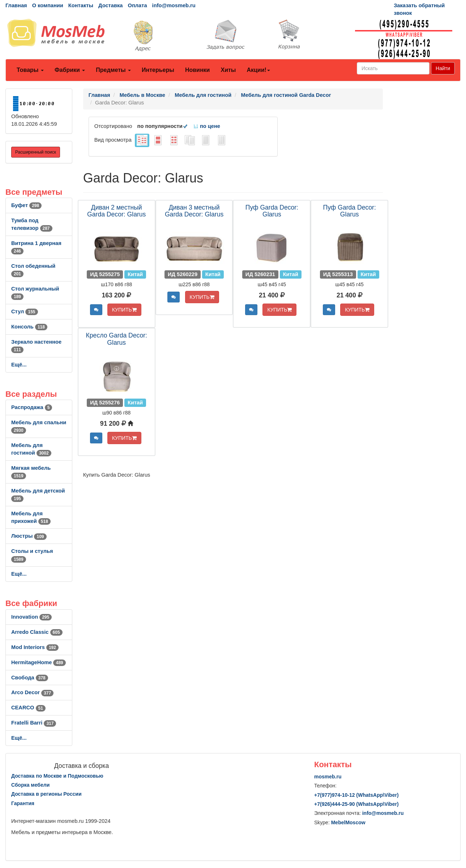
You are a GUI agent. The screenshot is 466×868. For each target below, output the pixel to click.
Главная (16, 5)
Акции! (258, 70)
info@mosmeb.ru (174, 5)
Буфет (26, 205)
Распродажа (32, 407)
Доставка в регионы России (46, 794)
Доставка (110, 5)
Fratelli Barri (34, 723)
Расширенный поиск (36, 152)
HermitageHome (39, 662)
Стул (25, 311)
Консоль (29, 327)
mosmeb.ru (328, 777)
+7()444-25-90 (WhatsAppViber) (356, 804)
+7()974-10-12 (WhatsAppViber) (356, 795)
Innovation (31, 617)
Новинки (198, 70)
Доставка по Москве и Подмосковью (57, 776)
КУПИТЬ (124, 310)
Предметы (113, 70)
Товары (30, 70)
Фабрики (70, 70)
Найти (443, 68)
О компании (48, 5)
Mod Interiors (35, 647)
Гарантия (23, 803)
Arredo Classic (37, 632)
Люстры (29, 536)
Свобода (30, 678)
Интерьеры (158, 70)
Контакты (81, 5)
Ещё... (19, 365)
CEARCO (28, 708)
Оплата (137, 5)
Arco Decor (32, 692)
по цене (207, 126)
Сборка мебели (30, 785)
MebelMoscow (348, 822)
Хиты (228, 70)
